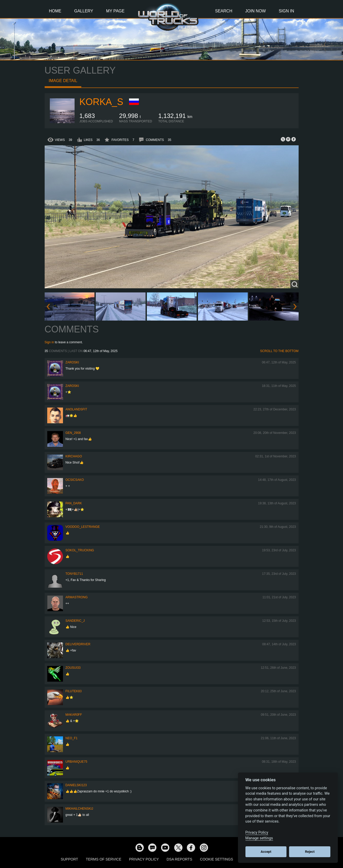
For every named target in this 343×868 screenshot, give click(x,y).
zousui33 (73, 668)
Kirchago (74, 456)
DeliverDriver (78, 644)
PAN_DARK (74, 503)
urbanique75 (77, 762)
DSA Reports (179, 859)
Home (55, 11)
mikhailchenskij (79, 809)
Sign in (49, 342)
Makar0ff (74, 715)
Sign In (286, 11)
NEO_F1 (72, 738)
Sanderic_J (75, 621)
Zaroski (72, 362)
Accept (266, 852)
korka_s (101, 102)
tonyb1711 (74, 574)
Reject (310, 852)
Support (69, 859)
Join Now (256, 11)
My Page (115, 11)
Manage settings (259, 838)
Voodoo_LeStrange (83, 527)
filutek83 (74, 691)
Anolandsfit (76, 409)
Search (224, 11)
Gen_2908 (73, 433)
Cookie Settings (217, 859)
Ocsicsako (75, 480)
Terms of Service (104, 859)
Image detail (63, 81)
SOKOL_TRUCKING (80, 550)
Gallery (84, 11)
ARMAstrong (77, 597)
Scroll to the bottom (279, 351)
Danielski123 (76, 785)
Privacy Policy (144, 859)
